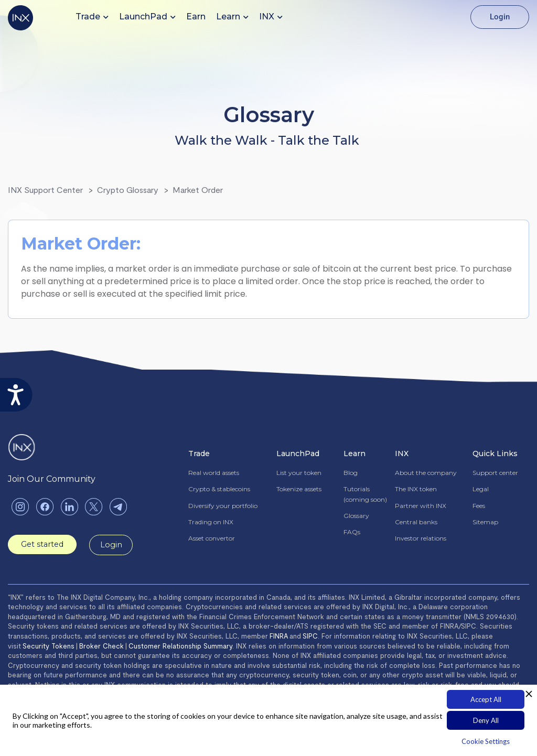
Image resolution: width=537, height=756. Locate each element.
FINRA (279, 636)
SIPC (310, 636)
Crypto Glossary (128, 190)
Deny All (486, 720)
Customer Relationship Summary (180, 646)
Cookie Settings (486, 741)
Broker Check (101, 646)
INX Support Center (45, 190)
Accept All (486, 699)
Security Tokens (49, 646)
